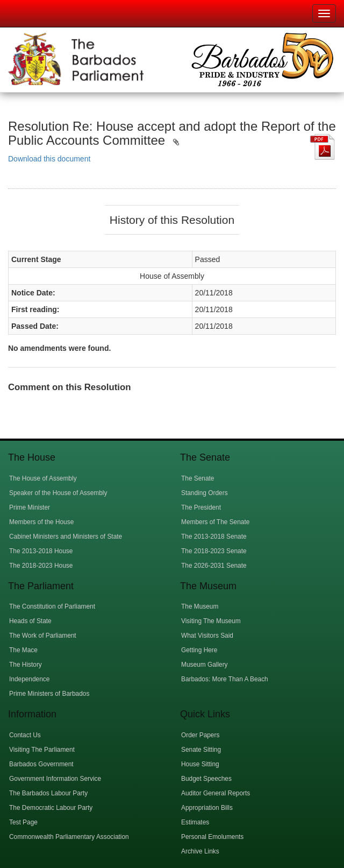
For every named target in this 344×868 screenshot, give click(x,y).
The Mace (23, 650)
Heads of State (30, 621)
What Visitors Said (207, 636)
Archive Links (200, 851)
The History (26, 665)
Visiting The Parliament (42, 750)
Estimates (195, 822)
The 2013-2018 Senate (214, 537)
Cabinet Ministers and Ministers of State (66, 537)
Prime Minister (30, 507)
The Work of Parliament (43, 636)
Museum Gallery (205, 665)
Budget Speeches (206, 779)
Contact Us (25, 735)
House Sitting (200, 764)
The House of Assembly (43, 478)
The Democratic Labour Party (51, 808)
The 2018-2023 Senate (214, 551)
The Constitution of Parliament (52, 606)
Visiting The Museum (211, 621)
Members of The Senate (215, 522)
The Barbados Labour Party (48, 793)
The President (201, 507)
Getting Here (199, 650)
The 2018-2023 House (41, 566)
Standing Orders (205, 493)
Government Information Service (55, 779)
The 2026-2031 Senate (214, 566)
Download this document (49, 159)
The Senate (198, 478)
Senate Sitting (201, 750)
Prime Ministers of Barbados (49, 694)
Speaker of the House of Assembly (58, 493)
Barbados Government (41, 764)
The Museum (200, 606)
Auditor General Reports (216, 793)
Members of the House (41, 522)
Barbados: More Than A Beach (225, 679)
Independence (29, 679)
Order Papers (200, 735)
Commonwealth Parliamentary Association (69, 837)
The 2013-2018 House (41, 551)
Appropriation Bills (207, 808)
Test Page (23, 822)
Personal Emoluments (212, 837)
